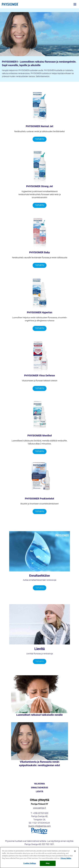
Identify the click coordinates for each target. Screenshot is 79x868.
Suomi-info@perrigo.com (40, 826)
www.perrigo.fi (40, 808)
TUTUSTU (40, 139)
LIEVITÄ (40, 792)
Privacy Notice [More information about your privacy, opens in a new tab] (66, 859)
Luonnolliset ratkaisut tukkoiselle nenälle (40, 715)
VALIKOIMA (40, 784)
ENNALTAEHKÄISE (40, 788)
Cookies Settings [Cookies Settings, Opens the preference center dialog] (30, 864)
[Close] (75, 852)
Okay (48, 864)
